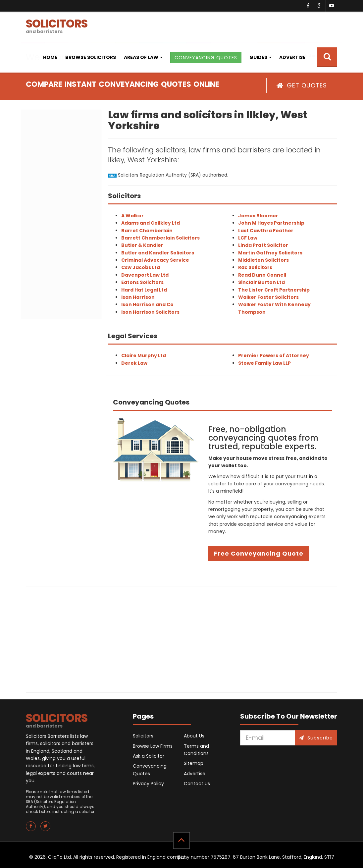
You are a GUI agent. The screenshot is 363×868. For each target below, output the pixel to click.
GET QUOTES (302, 85)
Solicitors (143, 736)
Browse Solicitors (91, 57)
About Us (194, 736)
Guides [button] (258, 57)
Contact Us (197, 784)
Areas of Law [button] (141, 57)
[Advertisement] (61, 214)
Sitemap (194, 763)
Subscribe (316, 738)
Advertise (292, 57)
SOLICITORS (57, 25)
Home (50, 57)
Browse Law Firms (153, 746)
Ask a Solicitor (149, 756)
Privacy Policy (148, 784)
